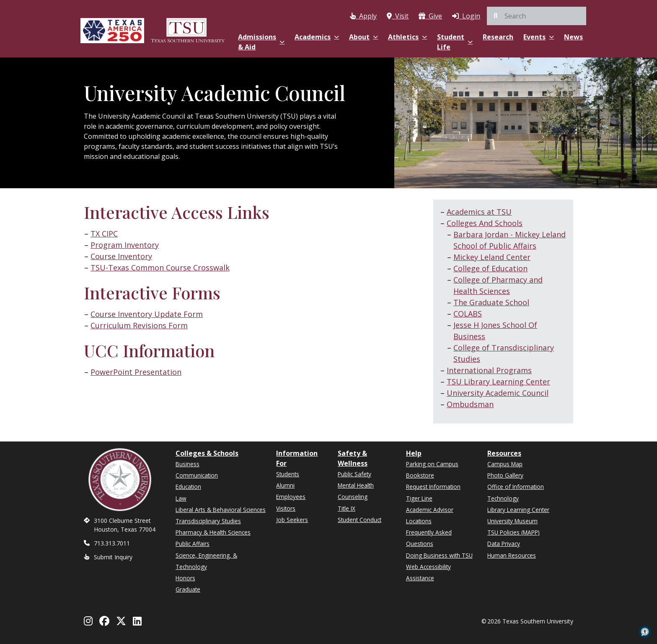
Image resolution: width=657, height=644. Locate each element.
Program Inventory (125, 245)
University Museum (512, 521)
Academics (317, 37)
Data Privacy (504, 544)
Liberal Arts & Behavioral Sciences (221, 510)
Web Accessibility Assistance (428, 572)
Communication (197, 475)
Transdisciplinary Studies (208, 521)
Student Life (455, 42)
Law (181, 498)
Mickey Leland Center (492, 257)
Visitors (286, 508)
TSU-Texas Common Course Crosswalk (160, 267)
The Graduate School (491, 302)
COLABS (468, 314)
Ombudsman (470, 404)
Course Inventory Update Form (147, 314)
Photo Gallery (505, 475)
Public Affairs (193, 544)
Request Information (433, 487)
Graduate (188, 589)
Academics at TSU (479, 212)
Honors (185, 578)
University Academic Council (498, 393)
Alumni (285, 485)
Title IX (347, 508)
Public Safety (354, 474)
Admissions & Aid (261, 42)
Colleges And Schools (485, 223)
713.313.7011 (112, 543)
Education (188, 487)
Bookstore (420, 475)
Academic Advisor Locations (430, 515)
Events (539, 37)
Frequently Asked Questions (429, 538)
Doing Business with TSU (439, 555)
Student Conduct (360, 520)
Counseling (353, 497)
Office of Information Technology (516, 492)
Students (288, 474)
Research (498, 37)
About (363, 37)
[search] (537, 16)
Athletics (407, 37)
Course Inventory (121, 256)
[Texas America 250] (112, 30)
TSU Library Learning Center (498, 382)
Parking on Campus (432, 464)
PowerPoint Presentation (136, 372)
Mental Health (356, 485)
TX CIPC (104, 234)
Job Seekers (292, 520)
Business (188, 464)
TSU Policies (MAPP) (513, 532)
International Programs (489, 370)
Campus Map (505, 464)
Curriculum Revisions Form (139, 325)
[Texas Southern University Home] (188, 30)
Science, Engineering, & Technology (206, 561)
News (573, 37)
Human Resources (512, 555)
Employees (291, 497)
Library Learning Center (518, 510)
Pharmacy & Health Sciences (213, 532)
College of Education (490, 268)
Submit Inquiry (113, 557)
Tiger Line (419, 498)
